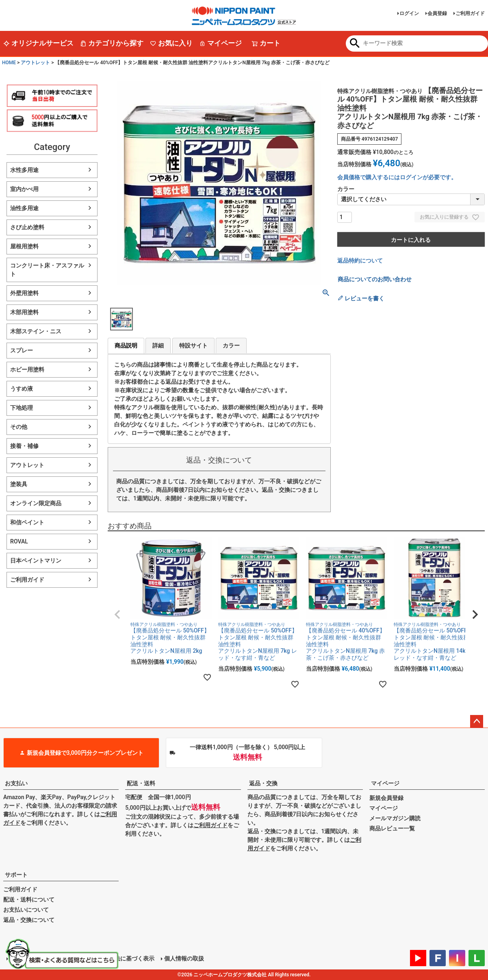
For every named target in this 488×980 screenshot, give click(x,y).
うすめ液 (22, 389)
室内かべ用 (24, 189)
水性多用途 (24, 170)
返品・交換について (29, 920)
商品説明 (126, 345)
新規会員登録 (386, 798)
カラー (231, 345)
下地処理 (22, 408)
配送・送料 (141, 783)
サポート (16, 875)
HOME (9, 63)
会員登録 (437, 13)
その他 (19, 427)
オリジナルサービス (38, 43)
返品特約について (360, 261)
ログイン (409, 13)
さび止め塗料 (27, 227)
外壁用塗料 (24, 293)
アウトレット (35, 63)
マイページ (220, 43)
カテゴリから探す (112, 43)
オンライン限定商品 (36, 503)
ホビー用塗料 (27, 369)
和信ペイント (27, 522)
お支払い (16, 783)
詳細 (158, 345)
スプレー (22, 350)
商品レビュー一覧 (392, 828)
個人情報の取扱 (184, 958)
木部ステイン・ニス (36, 331)
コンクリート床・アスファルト (47, 270)
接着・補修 (24, 446)
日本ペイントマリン (36, 561)
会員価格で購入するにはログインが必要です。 (397, 177)
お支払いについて (26, 910)
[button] (117, 615)
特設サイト (193, 345)
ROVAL (19, 541)
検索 (355, 44)
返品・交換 (263, 783)
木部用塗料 (24, 312)
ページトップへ (477, 721)
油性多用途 (24, 208)
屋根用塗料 (24, 246)
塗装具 (19, 484)
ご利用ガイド (470, 13)
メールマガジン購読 (395, 818)
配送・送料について (29, 900)
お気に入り (171, 43)
